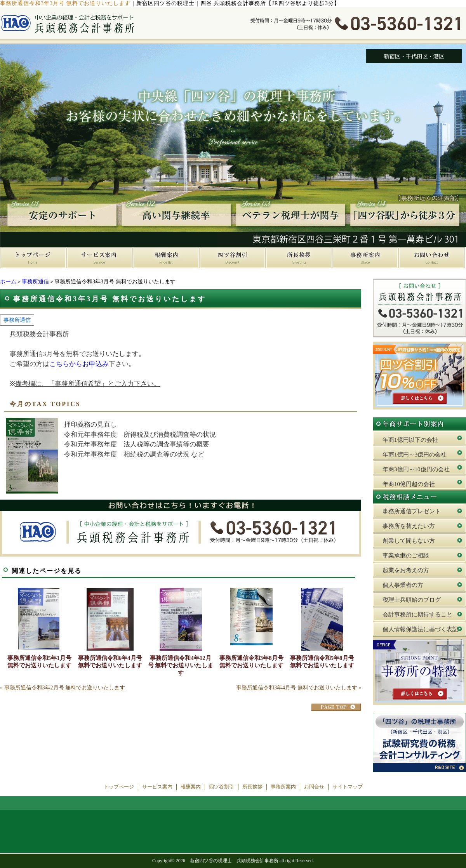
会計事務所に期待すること (417, 615)
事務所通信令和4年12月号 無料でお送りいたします (181, 665)
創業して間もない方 (409, 541)
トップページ (119, 787)
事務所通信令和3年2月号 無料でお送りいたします (65, 688)
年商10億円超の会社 (409, 484)
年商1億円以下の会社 (410, 440)
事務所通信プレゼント (412, 511)
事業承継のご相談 (406, 556)
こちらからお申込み (79, 364)
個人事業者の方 (403, 585)
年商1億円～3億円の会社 (415, 455)
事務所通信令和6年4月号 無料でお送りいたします (110, 662)
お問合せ (314, 787)
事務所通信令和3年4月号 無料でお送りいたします (297, 688)
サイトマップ (348, 787)
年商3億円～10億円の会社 (416, 469)
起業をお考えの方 (406, 570)
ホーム (8, 282)
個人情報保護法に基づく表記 (420, 629)
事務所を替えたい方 (409, 526)
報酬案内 (191, 787)
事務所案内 (283, 787)
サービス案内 (157, 787)
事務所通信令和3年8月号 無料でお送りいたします (251, 662)
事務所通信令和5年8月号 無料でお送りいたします (322, 662)
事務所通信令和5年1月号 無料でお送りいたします (39, 662)
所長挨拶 (252, 787)
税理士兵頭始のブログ (412, 600)
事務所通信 (35, 282)
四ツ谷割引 (222, 787)
